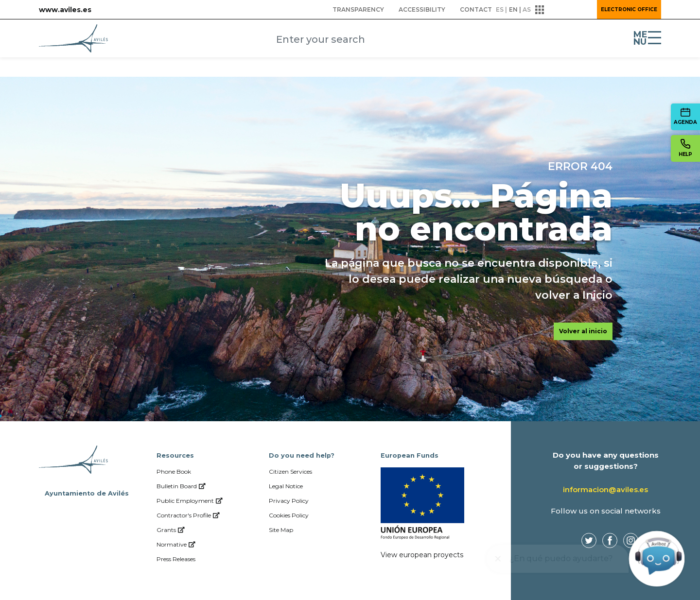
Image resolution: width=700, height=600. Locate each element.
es (500, 9)
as (527, 9)
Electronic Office (629, 9)
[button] (563, 10)
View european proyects (422, 555)
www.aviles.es (65, 10)
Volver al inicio (583, 331)
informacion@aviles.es (605, 489)
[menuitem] (358, 10)
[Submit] (441, 40)
